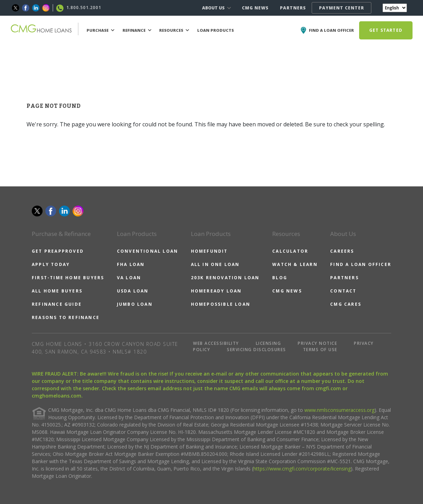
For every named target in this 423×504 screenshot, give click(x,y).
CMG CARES (346, 304)
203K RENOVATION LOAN (225, 278)
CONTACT (343, 291)
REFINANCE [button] (137, 30)
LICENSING (269, 343)
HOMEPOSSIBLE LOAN (221, 304)
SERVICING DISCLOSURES (257, 350)
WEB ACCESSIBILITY (216, 343)
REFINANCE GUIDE (57, 304)
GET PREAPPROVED (58, 251)
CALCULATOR (290, 251)
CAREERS (342, 251)
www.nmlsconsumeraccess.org (339, 410)
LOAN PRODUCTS (216, 30)
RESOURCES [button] (174, 30)
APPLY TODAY (51, 264)
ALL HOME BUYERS (57, 291)
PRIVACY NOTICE (317, 343)
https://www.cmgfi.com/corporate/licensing (302, 469)
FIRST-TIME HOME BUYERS (68, 278)
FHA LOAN (131, 264)
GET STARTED (386, 30)
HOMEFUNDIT (209, 251)
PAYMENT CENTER (342, 8)
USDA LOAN (133, 291)
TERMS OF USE (320, 350)
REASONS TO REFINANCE (66, 317)
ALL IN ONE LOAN (215, 264)
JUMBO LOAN (135, 304)
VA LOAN (129, 278)
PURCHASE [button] (101, 30)
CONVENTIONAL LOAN (147, 251)
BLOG (280, 278)
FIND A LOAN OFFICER (361, 264)
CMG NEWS (255, 8)
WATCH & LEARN (295, 264)
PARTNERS (293, 8)
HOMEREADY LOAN (216, 291)
